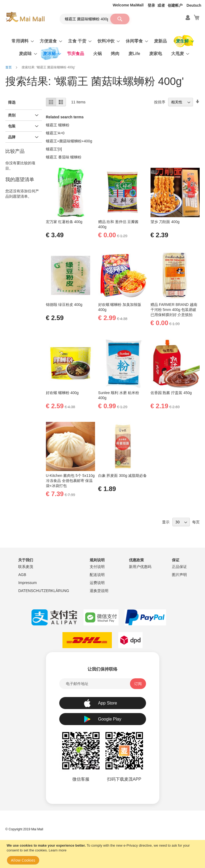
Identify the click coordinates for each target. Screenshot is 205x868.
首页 (9, 67)
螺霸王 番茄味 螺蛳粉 (64, 157)
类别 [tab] (12, 115)
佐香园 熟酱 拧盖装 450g (171, 393)
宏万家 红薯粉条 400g (64, 222)
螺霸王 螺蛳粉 (58, 125)
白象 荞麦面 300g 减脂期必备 (123, 476)
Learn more (58, 850)
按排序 (160, 102)
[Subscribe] (138, 684)
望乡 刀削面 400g (165, 222)
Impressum (27, 583)
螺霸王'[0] (54, 149)
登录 (151, 5)
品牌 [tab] (12, 137)
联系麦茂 (26, 567)
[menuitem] (21, 41)
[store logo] (25, 17)
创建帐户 (175, 5)
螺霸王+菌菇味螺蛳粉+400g (69, 141)
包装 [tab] (12, 126)
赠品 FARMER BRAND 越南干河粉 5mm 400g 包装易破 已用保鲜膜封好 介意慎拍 (174, 310)
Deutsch (194, 5)
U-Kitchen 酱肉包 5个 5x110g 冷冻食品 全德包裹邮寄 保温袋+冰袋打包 (70, 481)
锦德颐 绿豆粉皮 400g (64, 305)
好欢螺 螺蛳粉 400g (62, 393)
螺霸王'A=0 (55, 133)
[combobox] (94, 19)
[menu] (102, 47)
